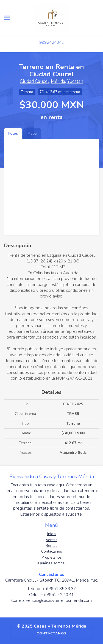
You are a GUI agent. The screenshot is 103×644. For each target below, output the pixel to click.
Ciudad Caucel (34, 81)
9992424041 (52, 42)
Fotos (13, 134)
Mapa (32, 134)
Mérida (58, 81)
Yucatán (75, 81)
